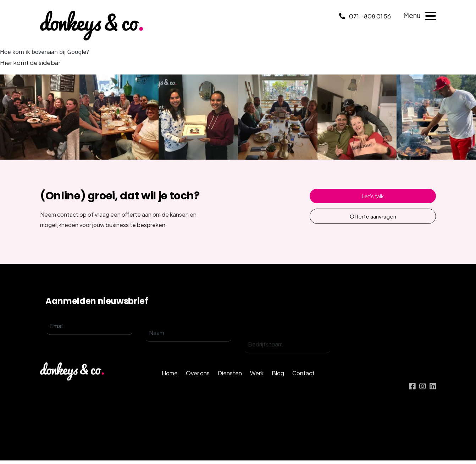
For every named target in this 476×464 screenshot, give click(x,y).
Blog (278, 385)
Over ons (198, 385)
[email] (90, 335)
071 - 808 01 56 (365, 16)
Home (170, 385)
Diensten (230, 385)
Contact (303, 385)
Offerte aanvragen (373, 216)
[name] (189, 347)
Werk (257, 385)
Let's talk (373, 196)
